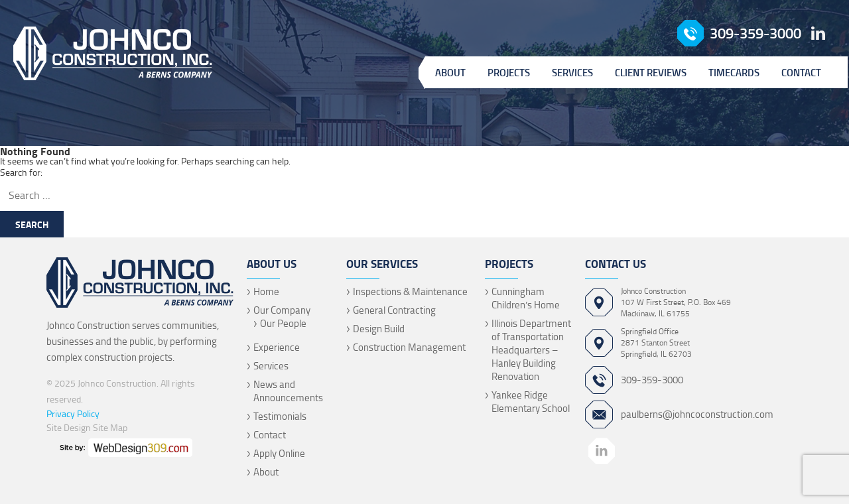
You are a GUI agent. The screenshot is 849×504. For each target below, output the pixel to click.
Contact (801, 72)
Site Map (110, 427)
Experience (277, 347)
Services (572, 72)
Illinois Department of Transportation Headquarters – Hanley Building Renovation (531, 350)
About (450, 72)
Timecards (734, 72)
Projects (509, 72)
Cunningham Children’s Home (526, 298)
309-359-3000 (755, 33)
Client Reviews (651, 72)
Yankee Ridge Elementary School (531, 402)
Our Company (282, 310)
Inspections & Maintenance (410, 291)
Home (266, 291)
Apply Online (279, 453)
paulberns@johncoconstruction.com (697, 414)
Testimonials (280, 416)
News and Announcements (288, 391)
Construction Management (409, 347)
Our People (283, 323)
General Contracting (394, 310)
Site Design (69, 427)
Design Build (379, 329)
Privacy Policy (73, 413)
